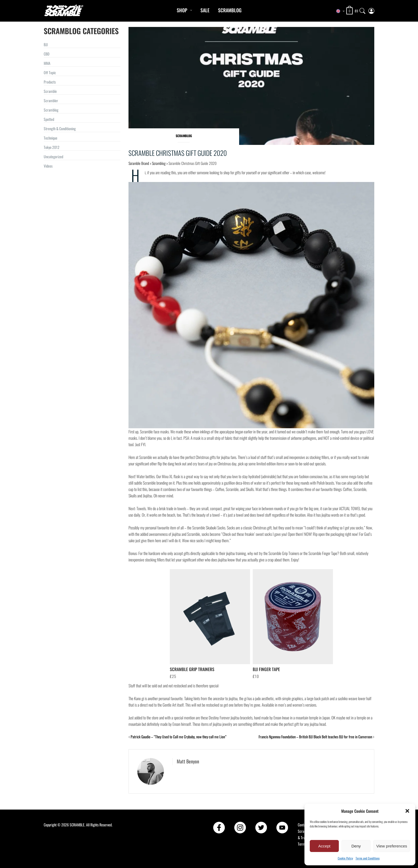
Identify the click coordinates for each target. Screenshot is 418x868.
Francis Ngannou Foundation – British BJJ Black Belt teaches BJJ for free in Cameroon (315, 737)
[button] (407, 811)
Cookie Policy (345, 858)
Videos (48, 166)
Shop (182, 10)
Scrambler (51, 100)
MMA (47, 63)
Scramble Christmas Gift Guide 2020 (178, 153)
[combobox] (338, 11)
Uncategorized (53, 156)
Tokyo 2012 (52, 147)
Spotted (49, 119)
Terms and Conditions (368, 858)
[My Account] (371, 10)
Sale (205, 10)
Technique (51, 138)
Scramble (50, 91)
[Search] (363, 10)
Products (50, 82)
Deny (356, 846)
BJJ (46, 44)
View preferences (392, 846)
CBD (47, 54)
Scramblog (230, 10)
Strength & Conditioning (60, 128)
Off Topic (50, 72)
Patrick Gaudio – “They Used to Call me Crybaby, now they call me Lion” (178, 737)
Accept (324, 846)
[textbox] (338, 11)
